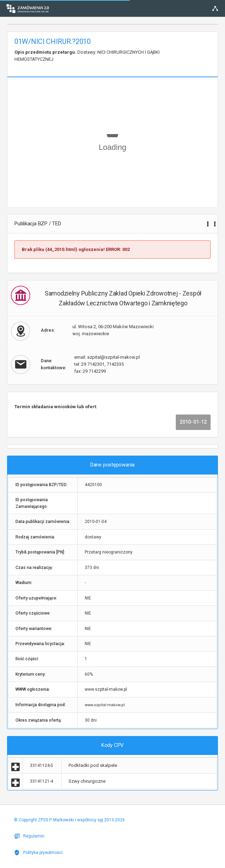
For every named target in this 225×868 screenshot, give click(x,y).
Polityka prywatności (38, 853)
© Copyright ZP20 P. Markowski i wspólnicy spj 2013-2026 (69, 820)
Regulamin (29, 836)
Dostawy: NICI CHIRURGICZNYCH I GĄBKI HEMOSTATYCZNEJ (87, 56)
